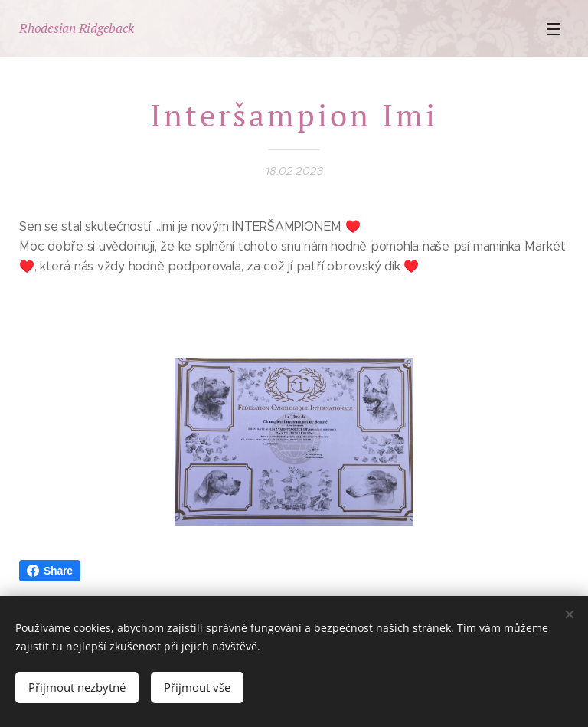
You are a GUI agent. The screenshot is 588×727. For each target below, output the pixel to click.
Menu (554, 29)
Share (50, 571)
